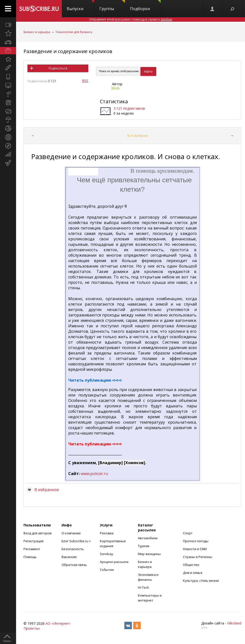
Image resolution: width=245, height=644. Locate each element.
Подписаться (58, 68)
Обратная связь (74, 565)
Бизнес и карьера (37, 32)
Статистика (114, 101)
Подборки (145, 6)
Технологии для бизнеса (74, 32)
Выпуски (80, 6)
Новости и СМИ (195, 549)
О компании (71, 533)
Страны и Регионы (198, 557)
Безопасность (73, 549)
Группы (112, 6)
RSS (85, 81)
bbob (116, 88)
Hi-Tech (144, 587)
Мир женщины (149, 554)
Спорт (188, 533)
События (107, 570)
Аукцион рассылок (114, 562)
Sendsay (107, 554)
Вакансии (69, 557)
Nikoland (234, 623)
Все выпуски (137, 135)
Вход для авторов (38, 533)
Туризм (144, 546)
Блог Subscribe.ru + (77, 541)
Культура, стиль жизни (201, 581)
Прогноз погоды (196, 541)
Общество (191, 565)
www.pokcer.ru (94, 474)
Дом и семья (193, 573)
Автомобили (148, 538)
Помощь (30, 557)
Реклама (107, 533)
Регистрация (33, 541)
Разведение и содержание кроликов (68, 51)
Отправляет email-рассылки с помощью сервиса (131, 19)
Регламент (32, 549)
